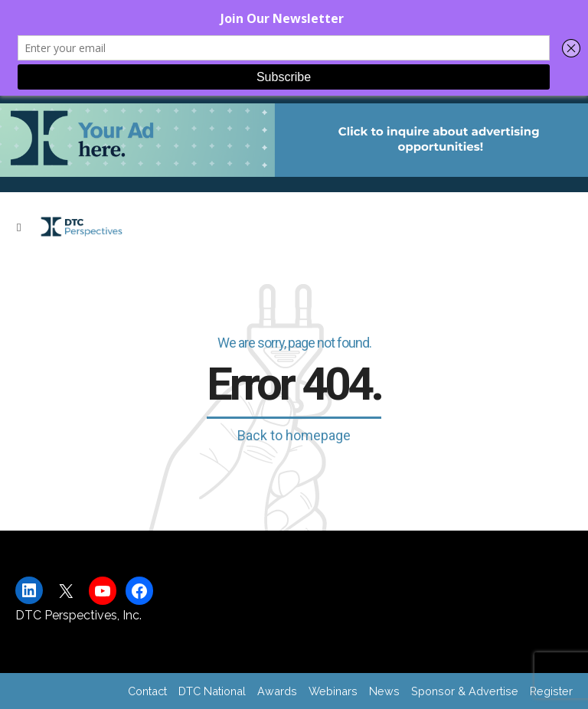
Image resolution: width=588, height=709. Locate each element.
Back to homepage (294, 435)
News (384, 691)
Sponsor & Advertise (465, 691)
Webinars (333, 691)
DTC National (212, 691)
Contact (147, 691)
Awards (277, 691)
